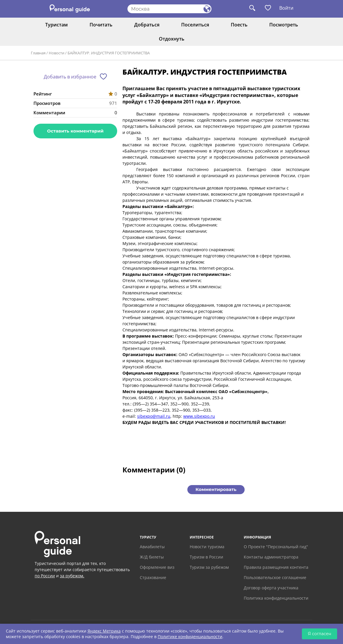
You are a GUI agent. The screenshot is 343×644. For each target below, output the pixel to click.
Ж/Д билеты (152, 557)
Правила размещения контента (276, 567)
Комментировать (216, 489)
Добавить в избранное (70, 77)
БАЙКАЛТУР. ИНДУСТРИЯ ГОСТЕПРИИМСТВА (109, 53)
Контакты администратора (271, 557)
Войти (286, 8)
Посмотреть (284, 25)
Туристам (57, 25)
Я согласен (320, 634)
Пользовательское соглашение (275, 577)
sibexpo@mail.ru (154, 416)
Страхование (153, 577)
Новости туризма (207, 547)
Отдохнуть (172, 39)
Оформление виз (157, 567)
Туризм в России (206, 557)
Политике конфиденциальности (190, 637)
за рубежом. (72, 576)
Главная (38, 53)
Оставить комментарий (75, 131)
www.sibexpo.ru (199, 416)
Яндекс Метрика (104, 631)
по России (45, 576)
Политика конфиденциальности (276, 598)
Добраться (147, 25)
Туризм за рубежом (209, 567)
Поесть (239, 25)
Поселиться (195, 25)
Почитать (101, 25)
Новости (57, 53)
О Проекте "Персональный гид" (276, 547)
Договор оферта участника (271, 588)
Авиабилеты (152, 547)
